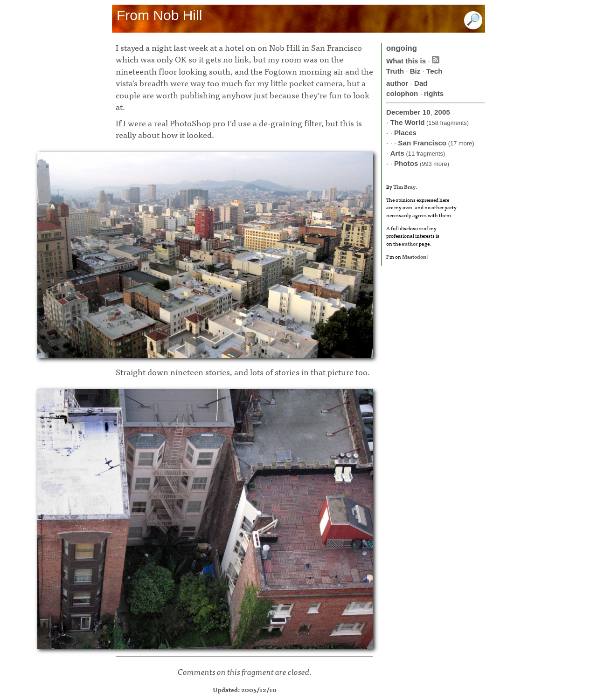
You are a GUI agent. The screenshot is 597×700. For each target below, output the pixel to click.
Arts (397, 153)
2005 (442, 112)
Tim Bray (404, 186)
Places (405, 133)
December (403, 112)
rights (434, 93)
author (397, 83)
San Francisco (422, 143)
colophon (402, 93)
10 (427, 112)
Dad (421, 83)
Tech (434, 71)
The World (407, 122)
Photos (406, 163)
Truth (395, 71)
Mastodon (414, 256)
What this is (406, 61)
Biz (415, 71)
